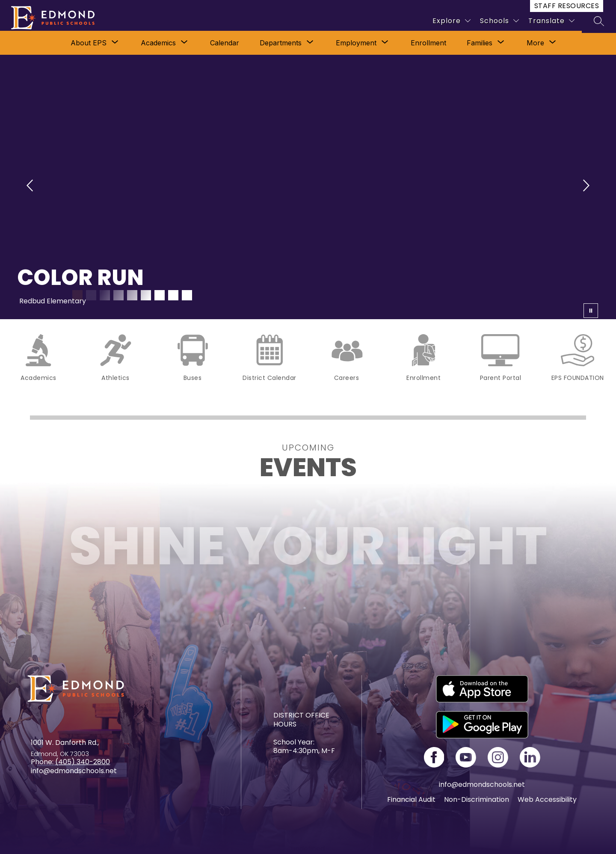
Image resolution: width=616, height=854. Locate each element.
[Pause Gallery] (595, 311)
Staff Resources (567, 6)
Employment (356, 43)
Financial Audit (411, 799)
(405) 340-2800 (83, 762)
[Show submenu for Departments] (281, 43)
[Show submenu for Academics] (158, 43)
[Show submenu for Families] (480, 43)
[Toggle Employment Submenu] (385, 43)
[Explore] (452, 21)
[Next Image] (585, 187)
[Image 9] (187, 295)
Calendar (225, 43)
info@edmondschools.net (482, 784)
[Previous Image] (31, 187)
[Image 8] (173, 295)
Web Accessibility (547, 799)
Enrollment (428, 43)
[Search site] (599, 21)
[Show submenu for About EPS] (89, 43)
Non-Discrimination (477, 799)
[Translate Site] (551, 21)
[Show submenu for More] (535, 43)
